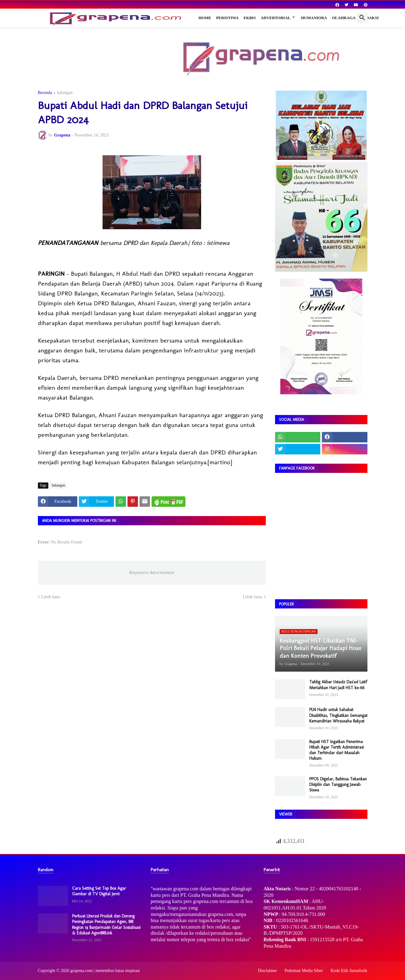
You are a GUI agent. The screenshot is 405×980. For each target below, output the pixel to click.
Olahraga (344, 18)
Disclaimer (267, 971)
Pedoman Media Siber (304, 971)
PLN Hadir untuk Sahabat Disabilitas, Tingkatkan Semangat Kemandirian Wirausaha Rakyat (338, 715)
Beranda (45, 93)
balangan (65, 93)
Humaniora (314, 18)
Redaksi (369, 18)
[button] (362, 18)
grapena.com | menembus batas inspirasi (105, 971)
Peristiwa (227, 18)
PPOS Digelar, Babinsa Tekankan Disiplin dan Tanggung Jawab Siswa (338, 785)
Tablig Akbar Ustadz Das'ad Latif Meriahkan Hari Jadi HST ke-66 (338, 685)
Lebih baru (51, 597)
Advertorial (275, 18)
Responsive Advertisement (152, 573)
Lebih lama (252, 597)
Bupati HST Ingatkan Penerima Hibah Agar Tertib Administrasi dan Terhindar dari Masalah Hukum (336, 750)
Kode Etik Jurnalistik (349, 971)
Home (205, 18)
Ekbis (250, 18)
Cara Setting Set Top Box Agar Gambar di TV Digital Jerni (99, 891)
